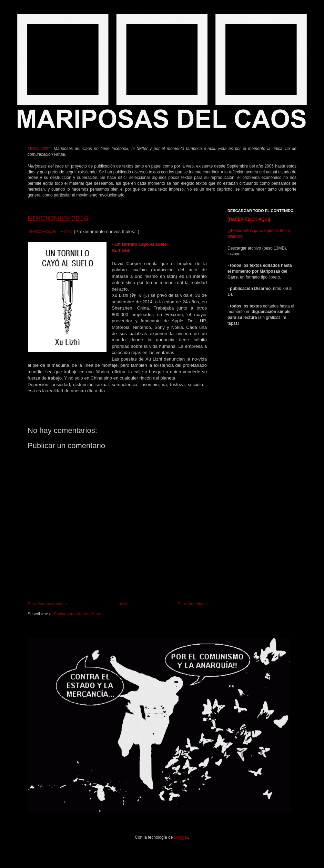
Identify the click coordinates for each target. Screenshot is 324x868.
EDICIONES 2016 (58, 218)
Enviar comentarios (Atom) (78, 614)
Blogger (181, 837)
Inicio (122, 604)
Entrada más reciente (47, 604)
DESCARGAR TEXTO (50, 231)
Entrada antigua (192, 604)
